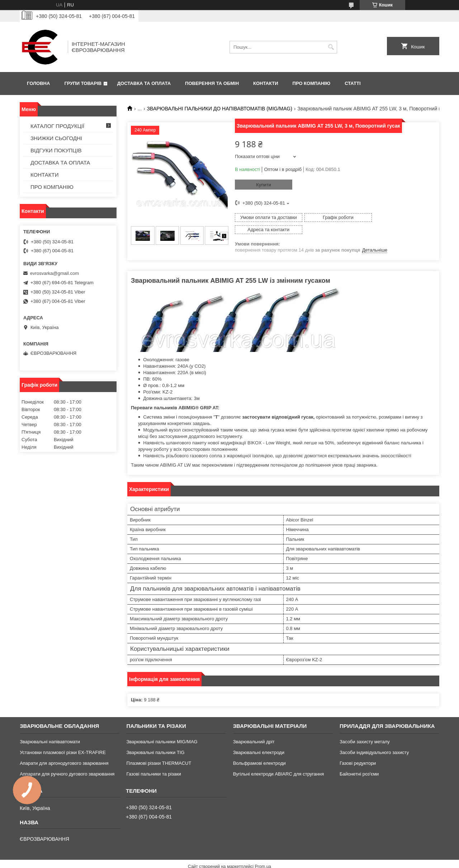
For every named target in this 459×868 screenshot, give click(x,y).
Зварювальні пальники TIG (155, 741)
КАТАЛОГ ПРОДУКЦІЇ (57, 126)
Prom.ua (263, 855)
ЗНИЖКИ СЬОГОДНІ (56, 138)
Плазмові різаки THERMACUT (159, 751)
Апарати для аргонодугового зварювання (64, 751)
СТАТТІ (352, 83)
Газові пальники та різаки (153, 762)
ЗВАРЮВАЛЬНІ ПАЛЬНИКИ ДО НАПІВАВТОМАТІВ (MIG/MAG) (220, 109)
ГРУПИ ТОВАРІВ (83, 83)
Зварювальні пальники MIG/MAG (162, 730)
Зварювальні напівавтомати (50, 730)
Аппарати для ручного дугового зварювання (67, 762)
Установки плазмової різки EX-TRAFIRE (63, 741)
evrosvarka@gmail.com (55, 273)
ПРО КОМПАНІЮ (312, 83)
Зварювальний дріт (254, 730)
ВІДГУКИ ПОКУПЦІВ (56, 150)
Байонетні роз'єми (359, 762)
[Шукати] (331, 47)
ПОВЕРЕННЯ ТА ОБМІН (212, 83)
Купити (264, 185)
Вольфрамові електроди (259, 751)
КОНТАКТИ (266, 83)
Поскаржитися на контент (224, 861)
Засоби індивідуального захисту (374, 741)
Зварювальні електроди (259, 741)
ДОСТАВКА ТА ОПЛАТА (144, 83)
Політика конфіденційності (280, 861)
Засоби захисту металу (365, 730)
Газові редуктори (358, 751)
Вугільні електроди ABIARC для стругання (279, 762)
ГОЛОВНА (38, 83)
